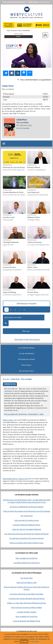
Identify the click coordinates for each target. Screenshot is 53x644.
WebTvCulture (33, 2)
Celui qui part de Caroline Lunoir (26, 520)
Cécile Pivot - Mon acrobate (21, 379)
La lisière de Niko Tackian (27, 612)
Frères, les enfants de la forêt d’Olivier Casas (26, 543)
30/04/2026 (32, 190)
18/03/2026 (7, 290)
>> (24, 310)
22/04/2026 (32, 215)
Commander (24, 128)
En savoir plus (34, 641)
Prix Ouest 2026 (27, 516)
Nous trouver (26, 365)
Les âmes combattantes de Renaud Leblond (27, 507)
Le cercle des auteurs (26, 348)
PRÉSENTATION (10, 384)
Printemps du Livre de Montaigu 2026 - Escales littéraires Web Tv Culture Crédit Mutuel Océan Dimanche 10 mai (27, 501)
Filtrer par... (27, 331)
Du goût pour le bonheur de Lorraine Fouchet (27, 538)
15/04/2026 (7, 240)
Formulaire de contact (26, 359)
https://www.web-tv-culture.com (15, 479)
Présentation (45, 2)
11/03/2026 (31, 290)
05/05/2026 (7, 190)
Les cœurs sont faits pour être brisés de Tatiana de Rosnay (26, 534)
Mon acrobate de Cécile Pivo (27, 558)
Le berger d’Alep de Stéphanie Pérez (26, 525)
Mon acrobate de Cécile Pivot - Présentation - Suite (24, 414)
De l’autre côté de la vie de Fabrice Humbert (27, 594)
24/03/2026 (32, 265)
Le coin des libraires (27, 353)
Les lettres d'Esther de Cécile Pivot (27, 563)
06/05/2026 (32, 165)
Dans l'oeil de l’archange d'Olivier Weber (26, 607)
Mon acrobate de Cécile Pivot (14, 2)
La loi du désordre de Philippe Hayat (26, 621)
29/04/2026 (7, 215)
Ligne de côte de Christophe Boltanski (27, 529)
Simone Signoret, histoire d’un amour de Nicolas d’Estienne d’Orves (26, 588)
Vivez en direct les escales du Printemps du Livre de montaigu (27, 511)
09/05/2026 (7, 165)
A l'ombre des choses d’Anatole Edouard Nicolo (27, 598)
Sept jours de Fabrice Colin (27, 582)
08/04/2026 (32, 240)
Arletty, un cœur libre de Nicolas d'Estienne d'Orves (27, 603)
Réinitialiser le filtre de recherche (27, 339)
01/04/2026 (7, 265)
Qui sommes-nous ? (26, 371)
